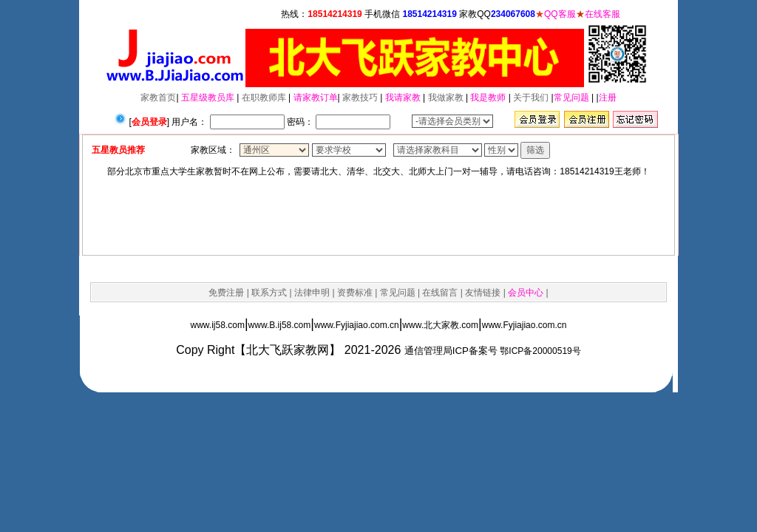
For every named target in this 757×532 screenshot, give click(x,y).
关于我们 (531, 98)
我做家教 (446, 98)
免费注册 (226, 293)
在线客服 (602, 14)
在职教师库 (264, 98)
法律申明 (312, 293)
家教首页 (158, 98)
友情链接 (483, 293)
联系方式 (269, 293)
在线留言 (440, 293)
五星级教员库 (208, 98)
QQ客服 (560, 14)
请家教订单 (316, 98)
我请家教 (403, 98)
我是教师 (488, 98)
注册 (608, 98)
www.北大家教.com (440, 325)
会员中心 (526, 293)
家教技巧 (360, 98)
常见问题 (571, 98)
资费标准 (355, 293)
